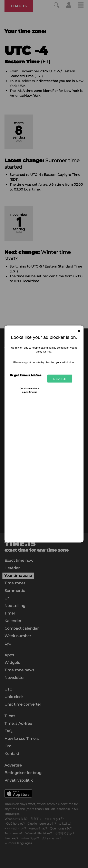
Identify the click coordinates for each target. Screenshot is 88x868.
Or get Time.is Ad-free (26, 375)
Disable (60, 378)
